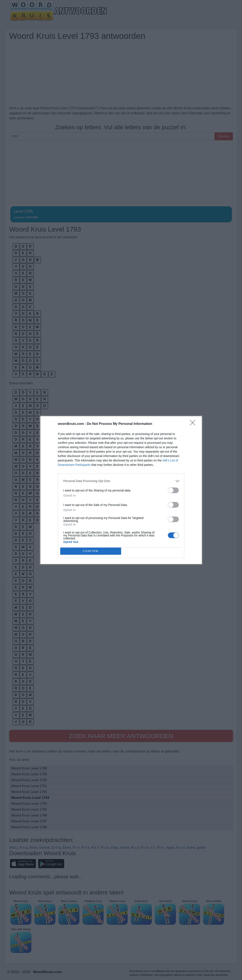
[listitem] (121, 481)
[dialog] (121, 490)
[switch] (173, 490)
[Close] (194, 424)
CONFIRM (91, 551)
